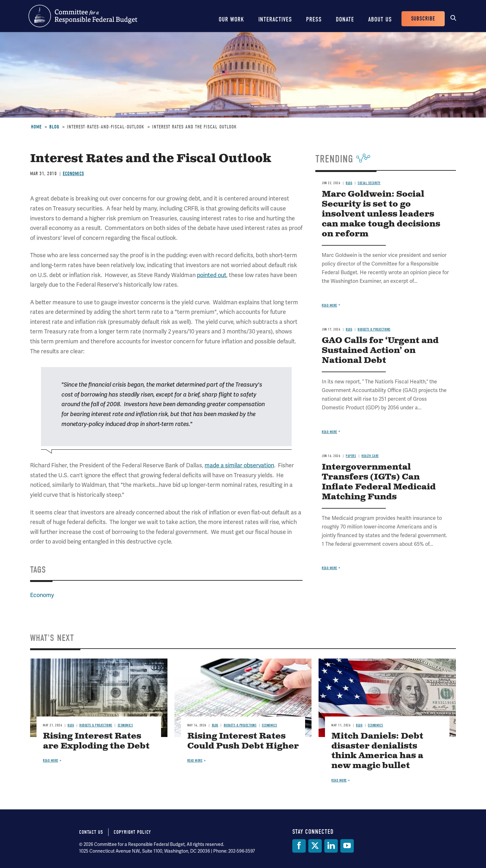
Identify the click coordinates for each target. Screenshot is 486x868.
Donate (345, 19)
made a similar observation (239, 465)
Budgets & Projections (374, 329)
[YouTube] (347, 846)
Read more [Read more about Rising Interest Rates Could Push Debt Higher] (195, 761)
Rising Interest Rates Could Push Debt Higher (243, 741)
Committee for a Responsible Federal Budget (83, 16)
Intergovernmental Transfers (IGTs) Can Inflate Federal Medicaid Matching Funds (379, 482)
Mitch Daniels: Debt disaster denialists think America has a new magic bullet (377, 751)
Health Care (370, 456)
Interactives (275, 19)
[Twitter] (315, 846)
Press (314, 19)
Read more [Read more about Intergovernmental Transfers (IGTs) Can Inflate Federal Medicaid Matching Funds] (329, 568)
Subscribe (423, 19)
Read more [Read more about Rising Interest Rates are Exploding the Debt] (51, 761)
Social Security (369, 183)
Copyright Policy (132, 832)
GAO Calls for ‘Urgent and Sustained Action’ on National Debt (380, 351)
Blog (54, 127)
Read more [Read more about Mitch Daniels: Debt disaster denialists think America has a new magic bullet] (339, 780)
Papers (351, 456)
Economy (42, 595)
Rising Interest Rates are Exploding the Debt (96, 741)
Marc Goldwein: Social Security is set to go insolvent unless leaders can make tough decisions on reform (381, 214)
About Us (380, 19)
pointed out (212, 275)
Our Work (231, 19)
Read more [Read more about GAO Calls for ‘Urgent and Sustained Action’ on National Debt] (329, 432)
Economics (73, 174)
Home (36, 127)
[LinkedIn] (331, 846)
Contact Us (91, 832)
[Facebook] (299, 846)
